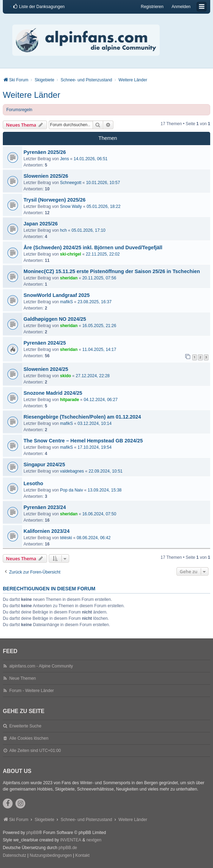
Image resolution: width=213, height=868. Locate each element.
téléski (66, 538)
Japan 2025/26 (41, 224)
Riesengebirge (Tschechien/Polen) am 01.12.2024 (82, 417)
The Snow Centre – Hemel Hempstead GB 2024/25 (83, 441)
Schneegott (71, 183)
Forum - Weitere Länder (31, 691)
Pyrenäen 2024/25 (45, 343)
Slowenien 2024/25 (46, 369)
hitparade (69, 400)
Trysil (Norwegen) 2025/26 (55, 200)
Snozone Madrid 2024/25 (53, 393)
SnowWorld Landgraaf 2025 (56, 295)
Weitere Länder (32, 95)
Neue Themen (22, 678)
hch (63, 230)
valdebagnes (72, 471)
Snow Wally (71, 206)
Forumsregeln (19, 110)
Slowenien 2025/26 (46, 176)
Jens (64, 159)
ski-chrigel (71, 254)
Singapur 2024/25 (44, 464)
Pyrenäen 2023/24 (45, 507)
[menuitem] (39, 7)
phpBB (33, 833)
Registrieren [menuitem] (152, 7)
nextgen (94, 840)
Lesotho (33, 483)
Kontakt (82, 855)
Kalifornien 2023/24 (46, 531)
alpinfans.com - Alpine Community (41, 666)
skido (65, 376)
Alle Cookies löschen (29, 738)
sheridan (69, 278)
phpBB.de (68, 848)
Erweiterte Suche (25, 726)
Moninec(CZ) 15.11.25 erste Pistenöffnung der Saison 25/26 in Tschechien (112, 271)
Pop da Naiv (71, 490)
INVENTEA (71, 840)
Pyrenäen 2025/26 (45, 152)
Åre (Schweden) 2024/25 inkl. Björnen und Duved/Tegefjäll (93, 247)
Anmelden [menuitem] (181, 7)
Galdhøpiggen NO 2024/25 (55, 319)
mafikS (66, 302)
